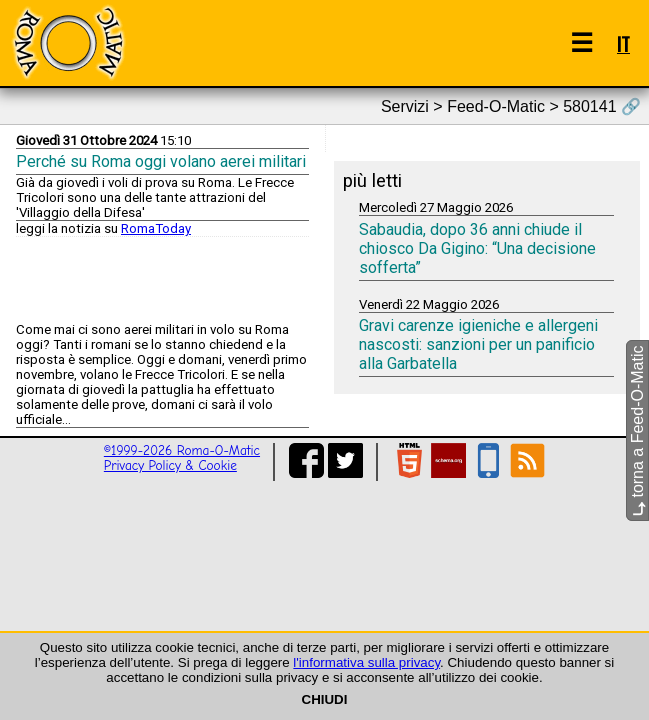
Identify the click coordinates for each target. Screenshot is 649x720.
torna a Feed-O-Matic (637, 431)
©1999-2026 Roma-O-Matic (182, 450)
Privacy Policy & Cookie (170, 465)
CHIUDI (325, 699)
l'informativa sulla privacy (366, 662)
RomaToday (156, 228)
